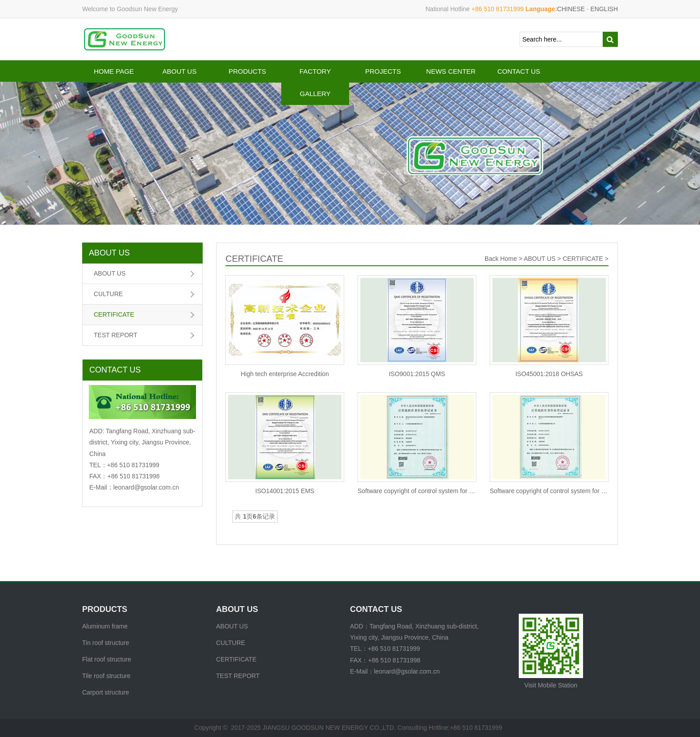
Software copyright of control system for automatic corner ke (549, 491)
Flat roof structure (107, 659)
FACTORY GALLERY (315, 82)
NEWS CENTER (451, 71)
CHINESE (571, 9)
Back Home (501, 259)
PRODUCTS (247, 71)
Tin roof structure (106, 643)
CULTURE (108, 294)
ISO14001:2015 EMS (285, 491)
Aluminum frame (105, 626)
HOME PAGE (114, 71)
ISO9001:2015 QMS (417, 374)
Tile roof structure (106, 676)
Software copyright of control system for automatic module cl (417, 491)
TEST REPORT (116, 335)
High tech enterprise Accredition (285, 374)
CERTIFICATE (114, 314)
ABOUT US (179, 71)
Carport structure (106, 692)
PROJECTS (383, 71)
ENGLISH (604, 9)
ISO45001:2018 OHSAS (549, 374)
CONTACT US (519, 71)
